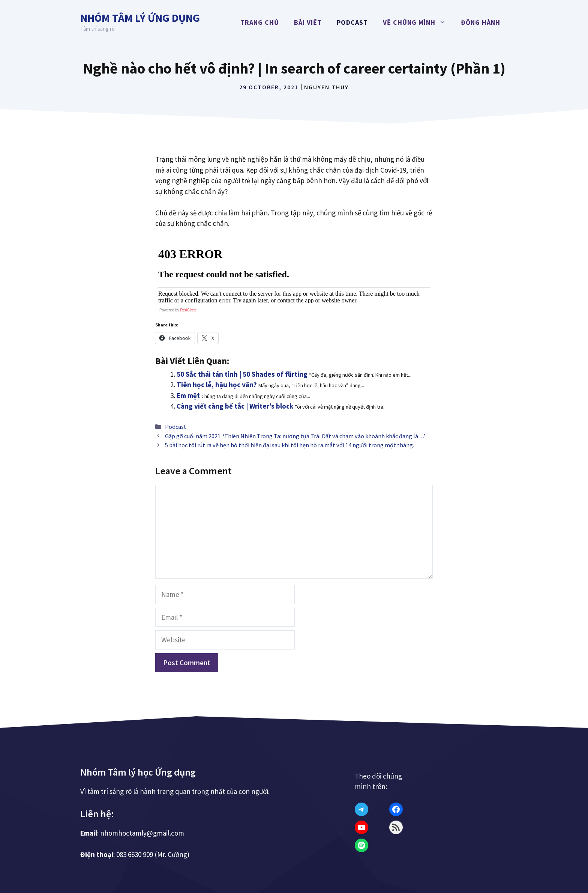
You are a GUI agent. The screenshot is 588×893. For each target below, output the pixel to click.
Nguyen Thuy (326, 87)
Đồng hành (481, 22)
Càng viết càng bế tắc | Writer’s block (235, 406)
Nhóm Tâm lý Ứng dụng (140, 18)
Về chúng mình (418, 23)
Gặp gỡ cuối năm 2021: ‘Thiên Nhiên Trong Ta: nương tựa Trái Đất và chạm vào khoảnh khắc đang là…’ (295, 436)
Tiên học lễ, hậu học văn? (217, 385)
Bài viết (308, 22)
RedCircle (189, 310)
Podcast (352, 22)
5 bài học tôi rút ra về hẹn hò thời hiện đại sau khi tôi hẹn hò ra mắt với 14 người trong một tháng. (289, 445)
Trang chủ (260, 22)
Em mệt (188, 395)
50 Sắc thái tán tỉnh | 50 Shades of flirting (242, 374)
